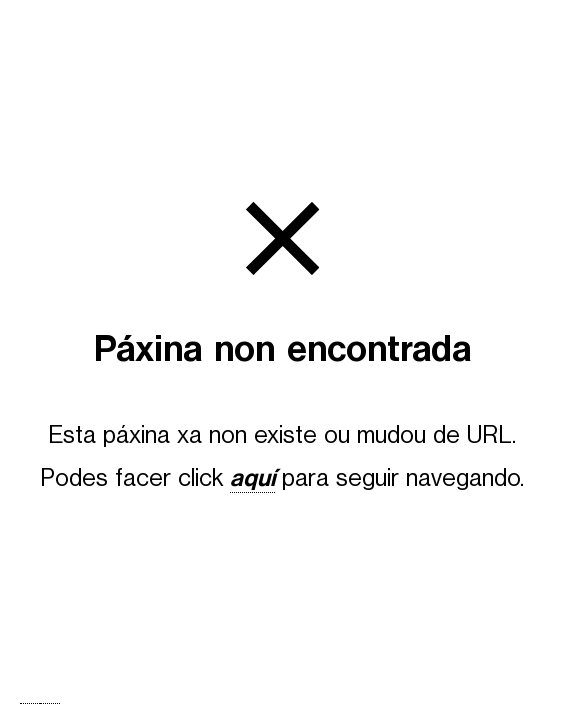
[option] (50, 703)
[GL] (30, 703)
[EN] (50, 703)
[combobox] (30, 703)
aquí (252, 478)
